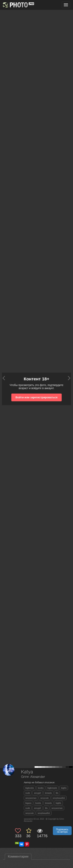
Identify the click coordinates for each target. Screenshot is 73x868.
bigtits (64, 788)
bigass (28, 803)
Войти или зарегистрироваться (36, 397)
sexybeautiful (59, 798)
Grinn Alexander (33, 777)
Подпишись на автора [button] (62, 831)
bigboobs (30, 788)
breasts (48, 793)
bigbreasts (52, 788)
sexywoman (31, 798)
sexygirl (37, 793)
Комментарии (18, 856)
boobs (41, 788)
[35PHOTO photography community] (18, 5)
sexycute (44, 798)
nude (28, 793)
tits (57, 793)
